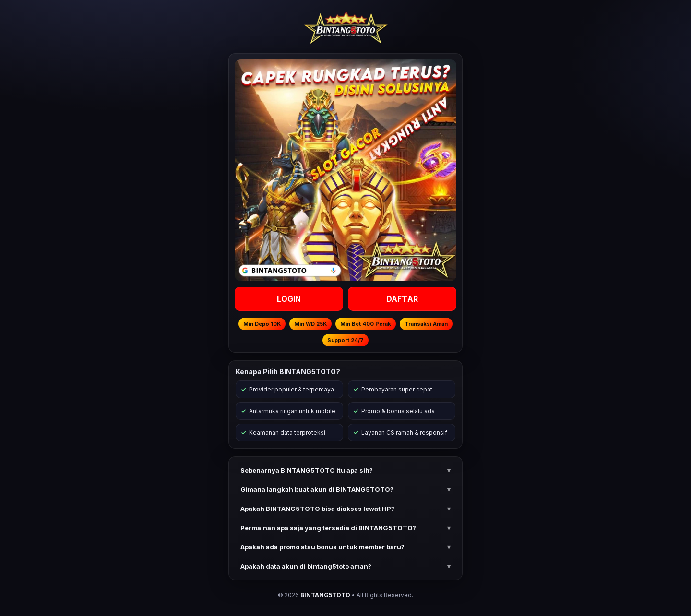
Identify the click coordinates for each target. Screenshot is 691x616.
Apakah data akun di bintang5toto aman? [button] (306, 566)
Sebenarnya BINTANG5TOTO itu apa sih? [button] (307, 470)
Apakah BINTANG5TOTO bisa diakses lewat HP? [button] (317, 509)
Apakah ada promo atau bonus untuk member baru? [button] (322, 547)
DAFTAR (402, 299)
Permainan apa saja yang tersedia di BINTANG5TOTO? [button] (328, 528)
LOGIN (289, 299)
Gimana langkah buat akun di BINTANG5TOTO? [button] (317, 489)
